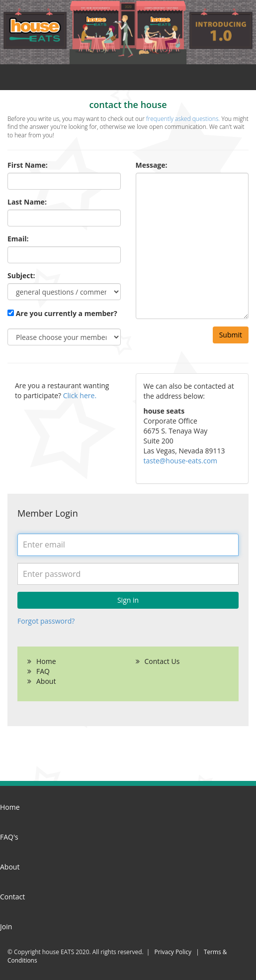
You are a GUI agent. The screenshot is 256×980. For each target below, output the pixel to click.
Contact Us (162, 661)
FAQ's (9, 837)
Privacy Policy (173, 952)
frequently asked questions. (182, 119)
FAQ (43, 671)
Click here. (80, 395)
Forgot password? (46, 621)
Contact (12, 897)
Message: (152, 165)
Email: (18, 239)
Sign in (128, 600)
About (46, 681)
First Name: (28, 165)
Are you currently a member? (62, 313)
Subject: (21, 275)
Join (6, 926)
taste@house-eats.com (181, 461)
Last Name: (27, 202)
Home (46, 661)
